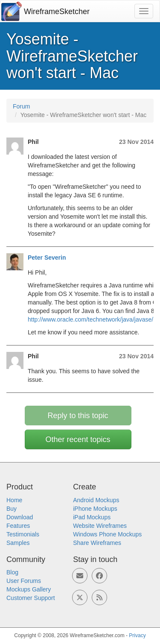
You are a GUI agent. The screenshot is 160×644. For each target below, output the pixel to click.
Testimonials (23, 534)
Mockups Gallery (29, 589)
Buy (12, 509)
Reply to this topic (78, 416)
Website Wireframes (100, 526)
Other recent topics (78, 439)
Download (20, 517)
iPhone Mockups (95, 509)
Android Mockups (96, 500)
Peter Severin (47, 258)
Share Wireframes (97, 543)
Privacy (137, 635)
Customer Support (31, 598)
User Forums (24, 581)
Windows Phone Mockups (107, 534)
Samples (18, 543)
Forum (21, 106)
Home (14, 500)
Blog (12, 572)
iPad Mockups (92, 517)
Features (18, 526)
